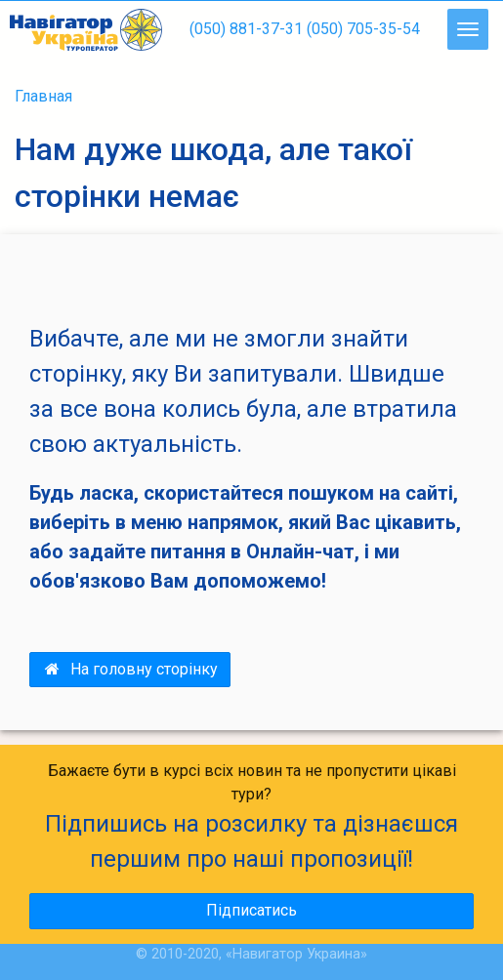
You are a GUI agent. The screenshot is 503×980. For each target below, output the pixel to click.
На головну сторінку (130, 669)
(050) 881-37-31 (246, 29)
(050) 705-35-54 (363, 29)
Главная (43, 96)
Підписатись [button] (251, 910)
